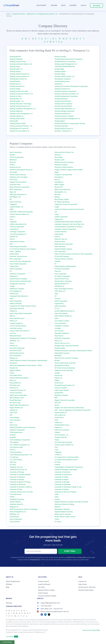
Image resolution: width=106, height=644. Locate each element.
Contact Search (44, 581)
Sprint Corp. (14, 425)
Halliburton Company (17, 289)
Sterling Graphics (60, 72)
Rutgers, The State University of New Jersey (69, 408)
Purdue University (16, 393)
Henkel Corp (14, 294)
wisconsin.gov (14, 517)
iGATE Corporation (61, 301)
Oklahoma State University (64, 370)
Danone (57, 237)
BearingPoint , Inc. (61, 192)
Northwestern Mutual (62, 366)
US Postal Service (16, 494)
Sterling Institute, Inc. (17, 116)
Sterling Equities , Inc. (17, 101)
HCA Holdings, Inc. (16, 291)
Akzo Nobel (58, 157)
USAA (57, 494)
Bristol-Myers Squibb (62, 199)
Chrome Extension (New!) (47, 596)
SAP (11, 415)
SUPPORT (73, 6)
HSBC (12, 299)
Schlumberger (14, 418)
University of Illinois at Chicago (20, 482)
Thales (57, 440)
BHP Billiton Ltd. (15, 197)
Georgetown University (17, 284)
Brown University (15, 202)
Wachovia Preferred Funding (64, 504)
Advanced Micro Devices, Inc (64, 152)
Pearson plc (59, 375)
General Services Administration (20, 281)
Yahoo (57, 519)
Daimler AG (14, 237)
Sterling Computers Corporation (65, 91)
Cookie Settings (7, 642)
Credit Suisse (59, 234)
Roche (57, 405)
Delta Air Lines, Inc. (61, 239)
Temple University (61, 437)
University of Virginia (62, 489)
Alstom (12, 165)
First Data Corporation (62, 269)
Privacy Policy (82, 558)
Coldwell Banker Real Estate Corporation (68, 222)
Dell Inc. (12, 239)
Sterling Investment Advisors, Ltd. (21, 64)
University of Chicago (17, 472)
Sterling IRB (14, 121)
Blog (8, 587)
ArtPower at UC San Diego (19, 177)
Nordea (57, 361)
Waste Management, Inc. (18, 512)
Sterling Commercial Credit (19, 91)
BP (11, 199)
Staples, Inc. (59, 427)
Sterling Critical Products (63, 101)
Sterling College (60, 74)
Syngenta (13, 437)
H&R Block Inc (59, 286)
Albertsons (13, 160)
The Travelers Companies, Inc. (20, 445)
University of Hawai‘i (61, 480)
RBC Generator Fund (17, 398)
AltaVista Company (61, 165)
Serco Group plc (15, 420)
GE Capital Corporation (62, 276)
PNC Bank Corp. (15, 385)
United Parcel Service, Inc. (18, 470)
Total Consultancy (16, 452)
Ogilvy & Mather (15, 370)
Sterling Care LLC (15, 84)
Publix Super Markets (62, 390)
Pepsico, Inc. (59, 378)
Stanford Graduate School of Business (22, 427)
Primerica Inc (14, 388)
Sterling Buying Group (62, 81)
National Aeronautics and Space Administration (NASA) (73, 351)
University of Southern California (21, 487)
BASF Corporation (16, 190)
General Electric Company (18, 279)
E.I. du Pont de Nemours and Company (23, 249)
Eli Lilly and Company (62, 256)
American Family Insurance (64, 167)
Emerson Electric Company (64, 259)
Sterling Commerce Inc (62, 89)
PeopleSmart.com (35, 560)
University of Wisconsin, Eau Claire (21, 492)
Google (12, 286)
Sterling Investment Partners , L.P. (21, 126)
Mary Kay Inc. (59, 336)
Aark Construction (16, 152)
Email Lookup (43, 593)
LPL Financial (59, 331)
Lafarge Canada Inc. (16, 323)
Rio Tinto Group (15, 403)
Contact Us (82, 581)
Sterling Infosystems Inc (63, 114)
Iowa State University (17, 309)
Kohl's (57, 318)
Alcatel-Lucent (60, 160)
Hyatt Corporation (16, 301)
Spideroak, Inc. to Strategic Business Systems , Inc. (42, 14)
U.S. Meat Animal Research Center (66, 460)
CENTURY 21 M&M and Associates (21, 212)
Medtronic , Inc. (15, 341)
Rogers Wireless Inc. (16, 408)
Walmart (57, 507)
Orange (57, 373)
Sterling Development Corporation (66, 96)
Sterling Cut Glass (16, 96)
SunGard (13, 435)
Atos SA (57, 180)
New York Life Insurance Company (66, 358)
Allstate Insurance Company (64, 162)
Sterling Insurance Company (64, 116)
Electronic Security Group (18, 256)
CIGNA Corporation (61, 217)
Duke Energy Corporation (18, 247)
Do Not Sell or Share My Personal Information (87, 589)
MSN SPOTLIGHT (16, 351)
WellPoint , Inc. (15, 514)
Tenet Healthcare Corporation (20, 440)
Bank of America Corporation (19, 187)
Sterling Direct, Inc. (16, 99)
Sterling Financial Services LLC (20, 106)
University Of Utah (16, 489)
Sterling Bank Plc (15, 57)
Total (56, 450)
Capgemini (13, 204)
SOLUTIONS (42, 6)
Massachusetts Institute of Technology (23, 338)
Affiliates (9, 584)
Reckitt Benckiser (16, 400)
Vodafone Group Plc (16, 504)
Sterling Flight (59, 69)
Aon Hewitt (13, 172)
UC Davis (58, 462)
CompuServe (14, 229)
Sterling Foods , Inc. (16, 69)
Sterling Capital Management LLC (66, 64)
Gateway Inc (14, 276)
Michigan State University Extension (67, 346)
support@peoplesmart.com (48, 603)
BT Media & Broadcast (62, 202)
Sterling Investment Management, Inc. (67, 119)
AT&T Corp (13, 180)
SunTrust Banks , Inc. (62, 435)
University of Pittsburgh (63, 484)
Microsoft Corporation (17, 348)
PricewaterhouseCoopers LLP (65, 385)
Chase (57, 214)
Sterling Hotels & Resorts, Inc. (20, 74)
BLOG (63, 6)
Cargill (57, 207)
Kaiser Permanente (61, 313)
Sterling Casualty (60, 57)
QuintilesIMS (59, 393)
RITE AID (58, 403)
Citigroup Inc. (59, 219)
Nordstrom (13, 363)
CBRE (11, 209)
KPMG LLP (13, 321)
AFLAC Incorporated (17, 157)
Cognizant (13, 222)
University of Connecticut (63, 475)
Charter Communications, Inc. (20, 214)
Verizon (57, 499)
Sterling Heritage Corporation (64, 111)
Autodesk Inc (59, 182)
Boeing (57, 197)
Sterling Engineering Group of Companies (69, 59)
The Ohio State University (63, 442)
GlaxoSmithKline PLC (62, 284)
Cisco (11, 219)
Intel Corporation (60, 306)
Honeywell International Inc (19, 296)
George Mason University (63, 281)
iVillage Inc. (13, 311)
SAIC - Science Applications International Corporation (73, 410)
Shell (56, 420)
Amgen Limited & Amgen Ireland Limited (68, 170)
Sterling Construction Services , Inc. (21, 94)
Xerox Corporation (16, 519)
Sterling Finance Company (63, 104)
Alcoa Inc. (13, 162)
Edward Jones (14, 254)
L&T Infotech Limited (62, 321)
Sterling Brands (15, 81)
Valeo (57, 497)
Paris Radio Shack (16, 375)
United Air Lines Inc (16, 467)
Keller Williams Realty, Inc (63, 316)
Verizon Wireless (15, 502)
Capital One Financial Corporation (66, 204)
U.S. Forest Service (16, 460)
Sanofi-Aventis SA (61, 413)
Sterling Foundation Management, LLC (23, 109)
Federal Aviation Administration (65, 266)
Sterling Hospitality (16, 59)
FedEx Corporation (16, 269)
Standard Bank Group (62, 425)
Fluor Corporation (61, 274)
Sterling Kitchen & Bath (18, 124)
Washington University (62, 509)
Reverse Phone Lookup (46, 590)
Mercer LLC (58, 341)
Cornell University (61, 232)
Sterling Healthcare (16, 111)
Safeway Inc (14, 410)
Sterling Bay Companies (63, 79)
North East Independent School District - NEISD (26, 366)
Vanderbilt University (17, 499)
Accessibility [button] (12, 637)
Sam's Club (13, 413)
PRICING (54, 6)
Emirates (58, 261)
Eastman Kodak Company (63, 249)
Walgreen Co (14, 507)
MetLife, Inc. (14, 346)
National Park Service (17, 353)
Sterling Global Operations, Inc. (65, 109)
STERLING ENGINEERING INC (65, 67)
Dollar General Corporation (64, 244)
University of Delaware (17, 477)
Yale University (15, 522)
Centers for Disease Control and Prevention (69, 209)
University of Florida (61, 477)
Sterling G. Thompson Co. (63, 131)
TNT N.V (13, 450)
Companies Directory (19, 14)
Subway (57, 432)
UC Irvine (13, 465)
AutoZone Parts (15, 185)
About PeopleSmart (13, 581)
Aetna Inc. (58, 155)
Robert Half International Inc (19, 405)
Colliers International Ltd (18, 224)
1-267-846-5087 (44, 606)
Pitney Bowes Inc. (16, 383)
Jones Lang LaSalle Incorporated (21, 313)
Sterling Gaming (15, 72)
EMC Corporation (15, 259)
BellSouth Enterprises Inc (18, 195)
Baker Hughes (59, 185)
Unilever (57, 465)
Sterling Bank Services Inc (18, 79)
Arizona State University (18, 175)
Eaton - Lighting (15, 252)
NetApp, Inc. (14, 358)
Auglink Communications (18, 182)
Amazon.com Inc (15, 167)
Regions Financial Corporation (65, 400)
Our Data (41, 587)
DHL (11, 244)
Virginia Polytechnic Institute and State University (71, 502)
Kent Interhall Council (17, 318)
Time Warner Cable (16, 447)
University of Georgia (17, 480)
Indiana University (16, 304)
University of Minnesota (18, 484)
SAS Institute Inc (60, 415)
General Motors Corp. (62, 279)
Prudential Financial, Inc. (18, 390)
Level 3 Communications (18, 326)
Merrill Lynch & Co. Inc (62, 343)
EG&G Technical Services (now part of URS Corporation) (73, 254)
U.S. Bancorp (14, 457)
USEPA (12, 497)
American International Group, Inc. (21, 170)
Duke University (60, 247)
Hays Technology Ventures (64, 289)
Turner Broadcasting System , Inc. (21, 455)
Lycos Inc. (13, 333)
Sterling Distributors (61, 99)
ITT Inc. (57, 309)
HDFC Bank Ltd (60, 291)
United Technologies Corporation (66, 470)
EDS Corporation (60, 252)
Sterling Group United (17, 119)
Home (8, 14)
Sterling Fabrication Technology (20, 104)
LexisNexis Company (62, 326)
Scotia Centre (59, 418)
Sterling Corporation (61, 126)
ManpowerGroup (15, 336)
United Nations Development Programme (69, 467)
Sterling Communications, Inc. (20, 131)
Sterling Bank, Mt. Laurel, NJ (19, 129)
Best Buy (58, 195)
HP (56, 296)
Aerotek (12, 155)
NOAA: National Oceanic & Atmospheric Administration (29, 361)
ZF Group (58, 522)
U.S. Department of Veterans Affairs (67, 457)
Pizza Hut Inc (59, 383)
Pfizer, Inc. (13, 380)
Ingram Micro (59, 304)
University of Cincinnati (62, 472)
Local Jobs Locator (16, 328)
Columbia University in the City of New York (69, 224)
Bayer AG (13, 192)
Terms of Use (71, 558)
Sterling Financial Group (18, 62)
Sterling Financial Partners (63, 106)
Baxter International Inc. (63, 190)
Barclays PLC (59, 187)
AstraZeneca (59, 177)
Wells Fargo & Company (63, 514)
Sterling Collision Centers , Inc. (65, 76)
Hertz (56, 294)
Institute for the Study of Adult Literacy (23, 306)
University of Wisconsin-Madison (66, 492)
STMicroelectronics (16, 432)
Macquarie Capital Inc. (62, 333)
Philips (57, 380)
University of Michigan (62, 482)
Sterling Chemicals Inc (17, 86)
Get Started (97, 6)
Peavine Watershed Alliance (19, 378)
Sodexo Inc (58, 423)
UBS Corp (13, 462)
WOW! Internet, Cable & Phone (65, 517)
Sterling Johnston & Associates (65, 62)
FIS (11, 271)
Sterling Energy (15, 67)
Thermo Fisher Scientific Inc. (64, 445)
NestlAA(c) (58, 356)
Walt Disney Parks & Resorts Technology (23, 509)
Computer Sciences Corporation (65, 229)
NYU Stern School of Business (65, 368)
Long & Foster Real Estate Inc (20, 331)
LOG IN (83, 6)
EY (55, 264)
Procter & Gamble (61, 388)
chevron (12, 217)
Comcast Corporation (17, 227)
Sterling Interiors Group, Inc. (64, 129)
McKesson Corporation (62, 338)
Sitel (11, 423)
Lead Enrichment (44, 584)
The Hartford (14, 442)
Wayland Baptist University (64, 512)
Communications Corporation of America (68, 227)
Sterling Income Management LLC (21, 114)
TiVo (56, 447)
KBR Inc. (12, 316)
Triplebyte (58, 452)
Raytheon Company (61, 395)
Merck (12, 343)
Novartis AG (14, 368)
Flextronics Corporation (18, 274)
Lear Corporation (60, 323)
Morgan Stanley (60, 348)
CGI (56, 212)
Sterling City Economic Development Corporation (71, 86)
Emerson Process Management (20, 261)
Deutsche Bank (60, 242)
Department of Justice (17, 242)
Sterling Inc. (59, 84)
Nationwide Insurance (62, 353)
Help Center (83, 584)
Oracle (12, 373)
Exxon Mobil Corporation (18, 264)
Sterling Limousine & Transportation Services (70, 124)
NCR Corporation (15, 356)
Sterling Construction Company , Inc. (67, 94)
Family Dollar (14, 266)
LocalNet (58, 328)
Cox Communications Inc (18, 234)
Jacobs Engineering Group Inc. (65, 311)
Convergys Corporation (17, 232)
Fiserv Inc (58, 271)
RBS (56, 398)
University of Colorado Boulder (20, 475)
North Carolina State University (65, 363)
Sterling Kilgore (60, 121)
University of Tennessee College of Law (68, 487)
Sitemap (9, 603)
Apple (57, 172)
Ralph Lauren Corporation (18, 395)
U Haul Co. (58, 455)
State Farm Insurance (62, 430)
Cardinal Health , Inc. (17, 207)
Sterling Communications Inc (19, 76)
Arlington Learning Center (63, 175)
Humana (57, 299)
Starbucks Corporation (17, 430)
